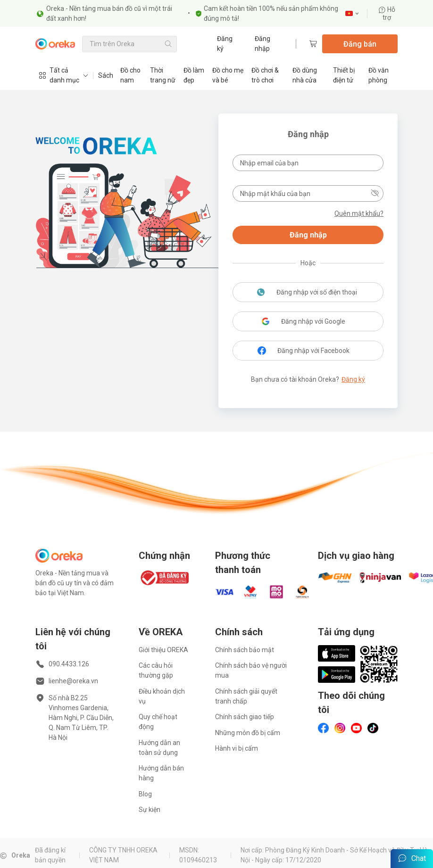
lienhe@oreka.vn (73, 681)
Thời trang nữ (163, 75)
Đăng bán (360, 44)
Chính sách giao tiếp (245, 717)
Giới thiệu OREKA (163, 650)
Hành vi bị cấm (237, 748)
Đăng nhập (262, 44)
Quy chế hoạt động (158, 722)
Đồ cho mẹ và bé (228, 75)
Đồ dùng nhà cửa (305, 75)
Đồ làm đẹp (194, 75)
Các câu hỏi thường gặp (156, 670)
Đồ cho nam (130, 75)
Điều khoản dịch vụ (162, 696)
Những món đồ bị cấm (248, 733)
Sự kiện (150, 810)
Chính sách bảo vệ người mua (251, 670)
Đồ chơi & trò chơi (265, 75)
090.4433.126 (69, 664)
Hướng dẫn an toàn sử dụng (159, 748)
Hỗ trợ (387, 13)
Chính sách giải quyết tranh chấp (246, 696)
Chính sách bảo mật (245, 650)
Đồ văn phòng (379, 75)
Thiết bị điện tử (344, 75)
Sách (106, 75)
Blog (145, 794)
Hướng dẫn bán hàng (161, 773)
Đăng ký (225, 44)
